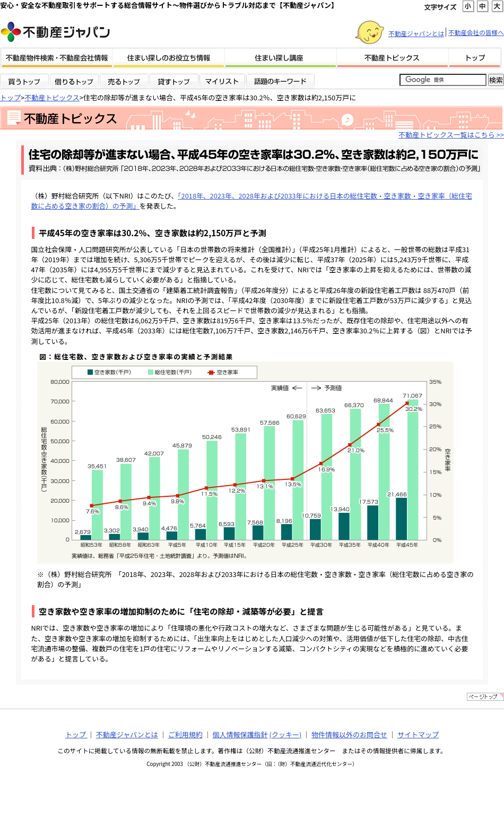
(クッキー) (285, 734)
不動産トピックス (52, 97)
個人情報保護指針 (240, 734)
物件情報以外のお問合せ (349, 734)
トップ (10, 97)
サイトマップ (418, 734)
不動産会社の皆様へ (476, 32)
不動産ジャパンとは (416, 33)
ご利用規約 (185, 734)
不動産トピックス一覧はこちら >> (451, 135)
